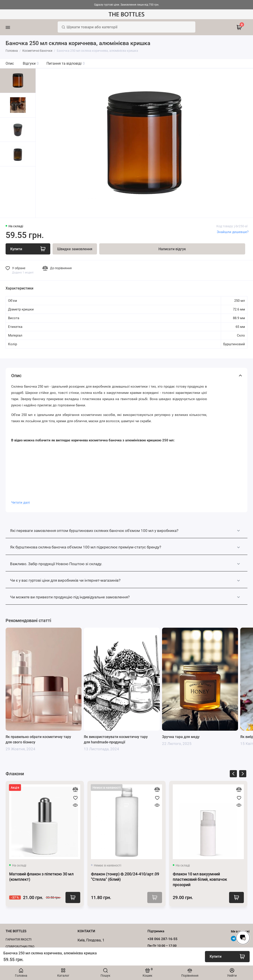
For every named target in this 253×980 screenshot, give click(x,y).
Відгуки (31, 63)
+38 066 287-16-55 (162, 939)
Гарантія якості (19, 939)
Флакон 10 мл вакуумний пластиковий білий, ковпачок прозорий (200, 879)
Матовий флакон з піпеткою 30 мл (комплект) (41, 877)
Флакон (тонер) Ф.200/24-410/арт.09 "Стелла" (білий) (125, 877)
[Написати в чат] (243, 938)
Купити (73, 897)
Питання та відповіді (66, 63)
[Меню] (14, 27)
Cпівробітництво (20, 947)
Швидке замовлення (75, 249)
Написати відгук (172, 249)
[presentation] (233, 774)
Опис (10, 63)
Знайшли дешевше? (233, 232)
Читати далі (21, 502)
